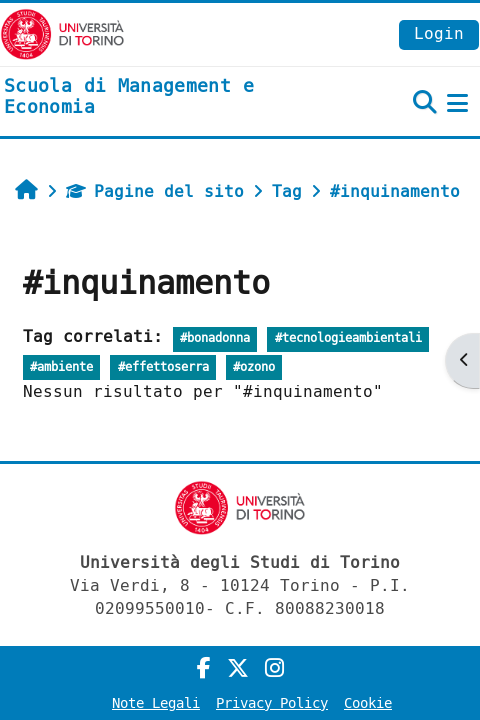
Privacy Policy (272, 703)
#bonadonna (215, 338)
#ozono (254, 367)
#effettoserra (163, 367)
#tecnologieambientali (348, 338)
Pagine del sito (155, 191)
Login (439, 33)
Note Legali (156, 703)
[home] (160, 97)
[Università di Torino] (62, 33)
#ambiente (61, 367)
